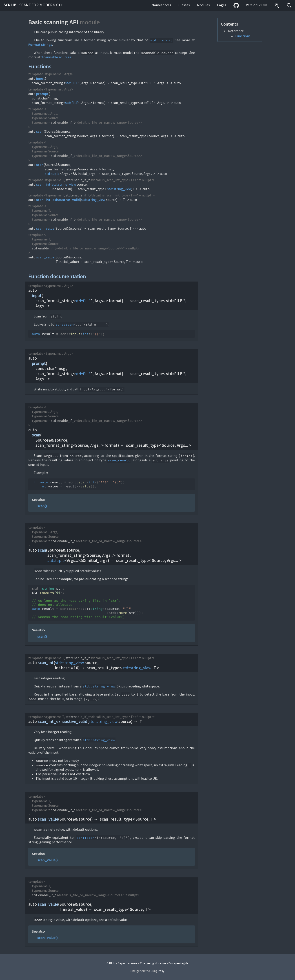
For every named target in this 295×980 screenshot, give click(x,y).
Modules (203, 5)
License (161, 963)
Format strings (40, 44)
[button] (277, 5)
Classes (184, 5)
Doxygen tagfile (179, 963)
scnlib (33, 5)
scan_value (45, 228)
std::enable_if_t (63, 122)
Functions (243, 36)
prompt (42, 94)
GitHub (111, 963)
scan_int (43, 184)
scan (40, 131)
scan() (42, 506)
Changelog (147, 963)
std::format (161, 40)
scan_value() (48, 860)
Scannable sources (56, 57)
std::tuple (52, 174)
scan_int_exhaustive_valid (58, 200)
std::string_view (64, 184)
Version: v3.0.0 (257, 5)
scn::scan (65, 324)
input (40, 78)
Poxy (161, 971)
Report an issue (128, 963)
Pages (222, 5)
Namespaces (161, 5)
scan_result (119, 460)
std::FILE (72, 83)
